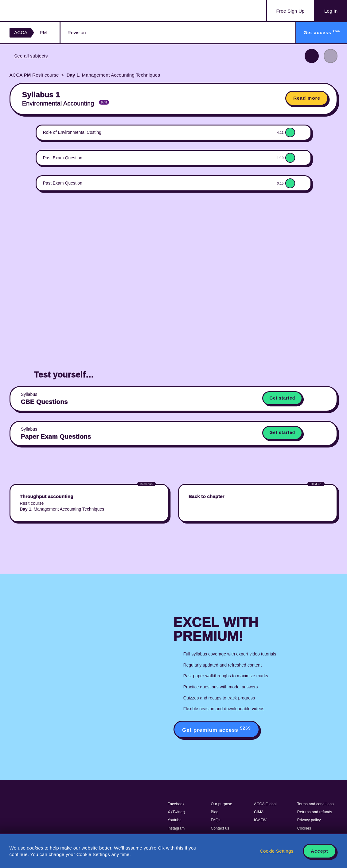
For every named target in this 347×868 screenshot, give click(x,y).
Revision (77, 32)
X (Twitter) (176, 812)
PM (43, 32)
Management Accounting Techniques (113, 75)
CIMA (259, 812)
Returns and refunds (315, 812)
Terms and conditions (316, 804)
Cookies (304, 828)
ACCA (21, 32)
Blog (214, 812)
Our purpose (221, 804)
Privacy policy (309, 820)
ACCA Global (265, 804)
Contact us (220, 828)
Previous (312, 56)
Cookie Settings (277, 851)
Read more (307, 98)
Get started (283, 398)
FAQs (215, 820)
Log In (331, 11)
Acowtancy (40, 11)
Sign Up (290, 11)
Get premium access (216, 729)
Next (331, 56)
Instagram (176, 828)
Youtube (175, 820)
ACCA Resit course (34, 75)
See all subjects (31, 56)
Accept (320, 851)
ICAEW (260, 820)
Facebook (176, 804)
